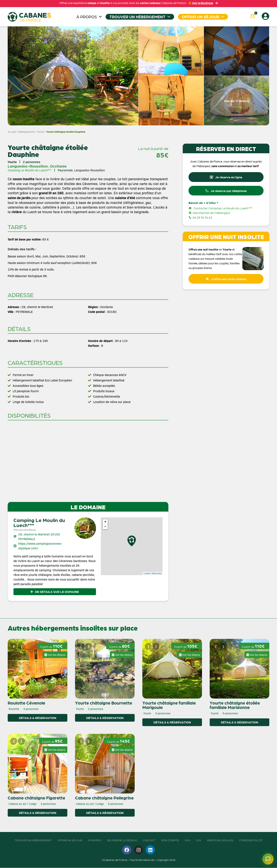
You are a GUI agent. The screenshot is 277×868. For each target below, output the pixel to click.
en (220, 251)
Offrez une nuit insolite (203, 251)
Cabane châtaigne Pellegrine (104, 798)
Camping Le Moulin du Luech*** (39, 522)
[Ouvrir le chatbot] (266, 857)
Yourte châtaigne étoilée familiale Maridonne (235, 705)
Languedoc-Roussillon (28, 166)
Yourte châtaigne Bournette (104, 703)
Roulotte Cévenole (26, 703)
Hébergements (26, 132)
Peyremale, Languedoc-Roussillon (81, 170)
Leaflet (147, 573)
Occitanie (58, 166)
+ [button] (105, 522)
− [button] (105, 527)
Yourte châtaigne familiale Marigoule (169, 705)
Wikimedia (157, 573)
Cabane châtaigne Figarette (36, 798)
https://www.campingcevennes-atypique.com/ (40, 546)
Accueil (12, 132)
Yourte (40, 132)
